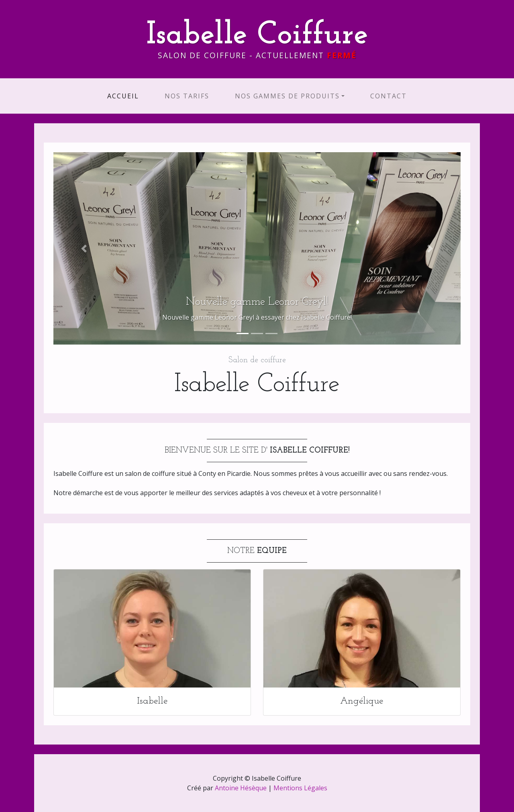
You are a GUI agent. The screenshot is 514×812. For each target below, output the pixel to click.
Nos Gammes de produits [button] (287, 96)
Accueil (125, 96)
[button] (84, 248)
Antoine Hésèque (241, 788)
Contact (389, 96)
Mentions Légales (300, 788)
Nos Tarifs (187, 96)
